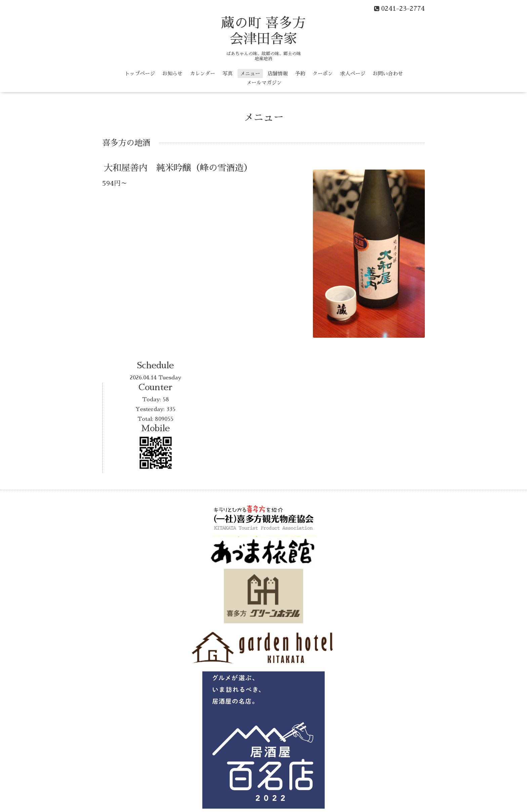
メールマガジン (264, 83)
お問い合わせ (388, 73)
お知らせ (172, 73)
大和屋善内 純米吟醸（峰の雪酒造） (178, 168)
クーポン (323, 73)
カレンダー (202, 73)
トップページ (140, 73)
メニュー (250, 73)
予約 (300, 73)
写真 (228, 73)
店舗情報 (278, 73)
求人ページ (353, 73)
